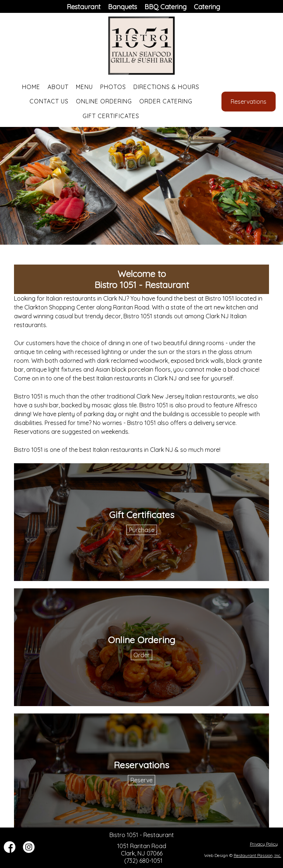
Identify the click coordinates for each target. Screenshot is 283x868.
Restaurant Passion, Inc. (257, 855)
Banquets (123, 7)
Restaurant (84, 7)
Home (31, 87)
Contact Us (49, 101)
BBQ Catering (165, 7)
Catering (207, 7)
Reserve (141, 780)
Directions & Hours (166, 87)
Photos (113, 87)
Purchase (142, 530)
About (58, 87)
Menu (84, 87)
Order (141, 655)
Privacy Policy (264, 844)
